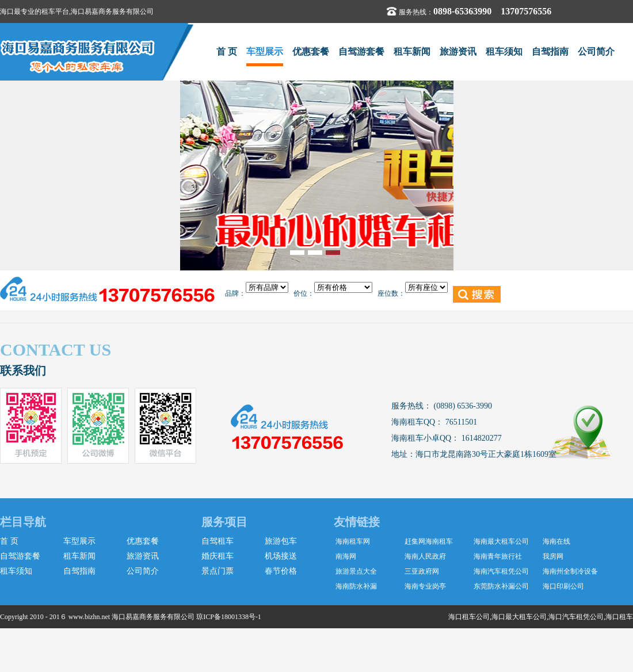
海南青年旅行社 (498, 556)
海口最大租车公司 (519, 617)
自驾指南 (550, 51)
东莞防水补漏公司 (501, 586)
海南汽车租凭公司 (501, 571)
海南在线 (556, 541)
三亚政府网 (422, 571)
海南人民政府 (425, 556)
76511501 (460, 422)
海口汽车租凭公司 (576, 617)
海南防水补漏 (356, 586)
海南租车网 (353, 541)
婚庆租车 (218, 556)
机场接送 (281, 556)
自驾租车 (218, 541)
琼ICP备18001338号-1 (229, 617)
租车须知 (504, 51)
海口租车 (619, 617)
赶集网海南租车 (429, 541)
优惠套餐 (311, 51)
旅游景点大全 (356, 571)
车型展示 (265, 51)
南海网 (346, 556)
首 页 (227, 51)
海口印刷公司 (563, 586)
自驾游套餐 (361, 51)
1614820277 (481, 438)
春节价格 (281, 571)
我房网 (553, 556)
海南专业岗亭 (425, 586)
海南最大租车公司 (501, 541)
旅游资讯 (458, 51)
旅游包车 (281, 541)
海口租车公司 (469, 617)
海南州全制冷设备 (570, 571)
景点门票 (218, 571)
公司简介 (596, 51)
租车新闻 (412, 51)
